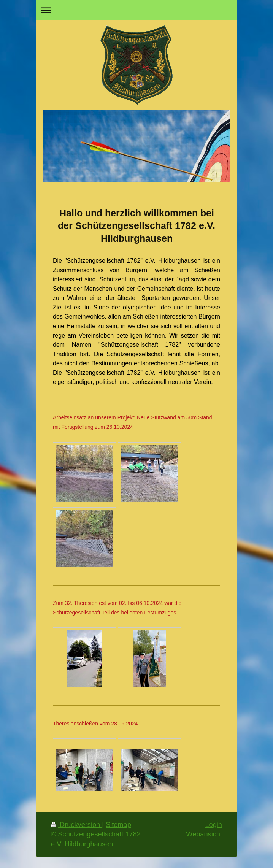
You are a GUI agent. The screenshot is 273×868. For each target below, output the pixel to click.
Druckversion (76, 825)
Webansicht (204, 834)
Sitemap (118, 825)
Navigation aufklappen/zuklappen (136, 10)
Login (213, 825)
